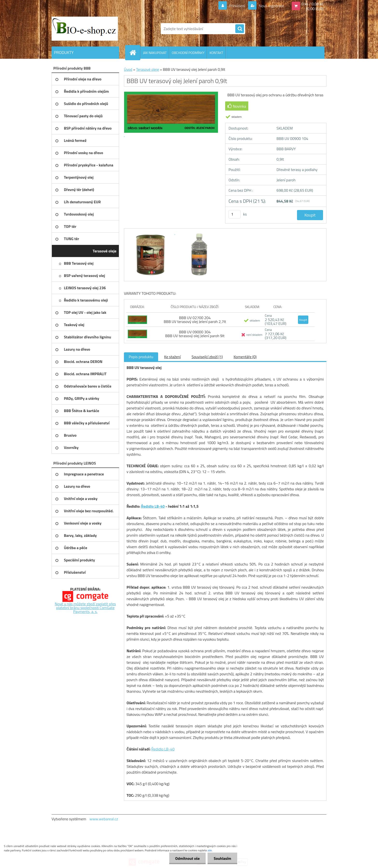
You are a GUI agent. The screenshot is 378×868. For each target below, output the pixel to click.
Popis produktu (141, 357)
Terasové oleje (147, 69)
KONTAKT (216, 53)
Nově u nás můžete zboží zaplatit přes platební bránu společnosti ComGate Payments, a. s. (85, 608)
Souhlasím (222, 858)
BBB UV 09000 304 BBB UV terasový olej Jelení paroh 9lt (195, 334)
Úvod (128, 69)
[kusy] (235, 214)
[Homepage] (135, 53)
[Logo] (85, 29)
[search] (240, 29)
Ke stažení (172, 357)
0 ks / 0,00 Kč (313, 4)
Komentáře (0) (245, 357)
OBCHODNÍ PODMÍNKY (188, 53)
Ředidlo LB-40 (153, 506)
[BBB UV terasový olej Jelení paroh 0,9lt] (151, 233)
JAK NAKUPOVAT (155, 53)
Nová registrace (271, 6)
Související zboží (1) (207, 357)
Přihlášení (237, 6)
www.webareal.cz (104, 819)
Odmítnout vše (188, 858)
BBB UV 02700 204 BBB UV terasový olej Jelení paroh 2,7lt (195, 320)
